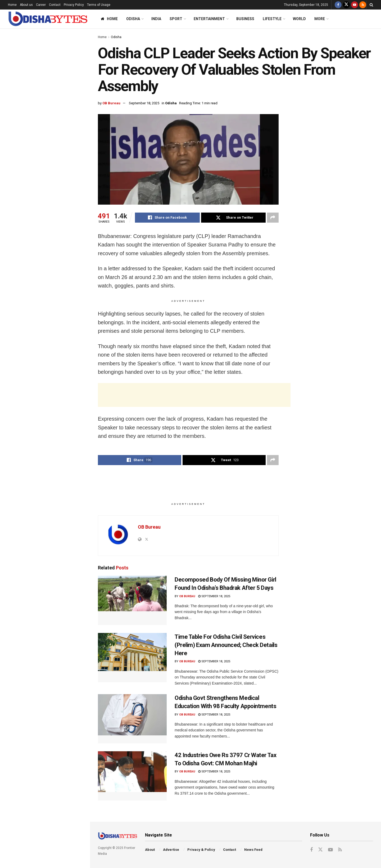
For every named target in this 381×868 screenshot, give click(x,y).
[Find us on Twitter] (346, 5)
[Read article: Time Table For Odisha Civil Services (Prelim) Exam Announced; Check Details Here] (132, 658)
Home (12, 5)
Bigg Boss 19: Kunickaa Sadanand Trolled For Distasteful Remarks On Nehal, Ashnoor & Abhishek (56, 139)
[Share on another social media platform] (273, 218)
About (150, 850)
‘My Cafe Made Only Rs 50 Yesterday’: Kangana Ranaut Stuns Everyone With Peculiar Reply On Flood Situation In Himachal (52, 104)
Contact (55, 5)
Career (41, 5)
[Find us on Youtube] (355, 5)
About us (26, 5)
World (299, 19)
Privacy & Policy (201, 850)
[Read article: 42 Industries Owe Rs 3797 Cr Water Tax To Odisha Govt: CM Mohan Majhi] (132, 776)
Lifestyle (272, 19)
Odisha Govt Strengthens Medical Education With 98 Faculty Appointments (56, 335)
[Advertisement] (45, 195)
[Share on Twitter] (233, 218)
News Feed (253, 850)
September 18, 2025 (144, 103)
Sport (176, 19)
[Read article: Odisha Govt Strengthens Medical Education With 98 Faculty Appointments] (132, 719)
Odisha (133, 19)
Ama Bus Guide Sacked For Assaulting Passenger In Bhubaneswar (50, 489)
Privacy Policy (74, 5)
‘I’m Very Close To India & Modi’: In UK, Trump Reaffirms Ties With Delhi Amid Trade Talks (56, 275)
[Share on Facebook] (167, 218)
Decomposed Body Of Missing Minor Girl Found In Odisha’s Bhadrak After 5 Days (53, 245)
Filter (78, 34)
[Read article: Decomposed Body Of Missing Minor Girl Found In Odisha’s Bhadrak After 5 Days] (132, 600)
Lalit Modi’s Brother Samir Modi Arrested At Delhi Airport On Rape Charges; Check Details (56, 459)
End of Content (45, 552)
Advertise (171, 850)
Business (245, 19)
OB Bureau (111, 103)
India (156, 19)
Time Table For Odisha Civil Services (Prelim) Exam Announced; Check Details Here (54, 305)
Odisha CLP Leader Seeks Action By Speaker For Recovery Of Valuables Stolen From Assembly (43, 65)
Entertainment (209, 19)
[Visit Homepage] (48, 19)
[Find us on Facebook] (338, 5)
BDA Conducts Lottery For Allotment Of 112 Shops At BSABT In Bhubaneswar (50, 429)
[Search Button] (371, 5)
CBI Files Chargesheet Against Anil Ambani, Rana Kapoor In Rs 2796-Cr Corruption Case (56, 364)
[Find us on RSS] (363, 5)
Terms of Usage (99, 5)
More (320, 19)
